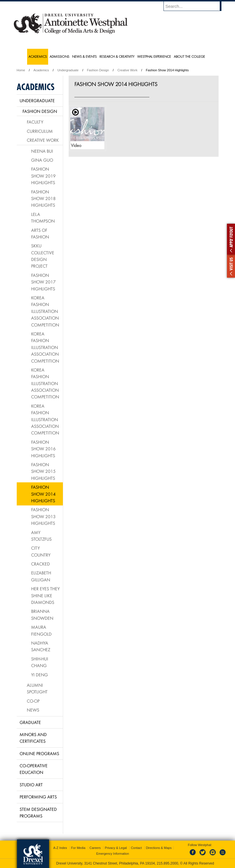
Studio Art (31, 785)
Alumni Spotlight (37, 688)
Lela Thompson (43, 218)
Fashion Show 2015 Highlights (43, 471)
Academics (41, 70)
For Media (78, 848)
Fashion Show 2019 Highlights (43, 176)
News (33, 710)
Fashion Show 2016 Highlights (43, 449)
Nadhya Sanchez (41, 646)
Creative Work (127, 70)
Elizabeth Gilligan (41, 576)
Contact (136, 848)
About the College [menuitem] (189, 56)
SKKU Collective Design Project (43, 256)
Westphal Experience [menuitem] (154, 56)
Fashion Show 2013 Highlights (43, 516)
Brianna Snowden (42, 614)
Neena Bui (42, 151)
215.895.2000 (168, 863)
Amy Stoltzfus (41, 536)
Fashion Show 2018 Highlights (43, 198)
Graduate (30, 722)
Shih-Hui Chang (40, 662)
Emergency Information (113, 854)
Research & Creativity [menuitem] (117, 56)
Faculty (35, 122)
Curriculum (40, 131)
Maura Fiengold (41, 630)
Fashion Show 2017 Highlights (43, 282)
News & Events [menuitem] (84, 56)
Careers (95, 848)
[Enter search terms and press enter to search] (195, 6)
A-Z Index (60, 848)
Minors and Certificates (33, 738)
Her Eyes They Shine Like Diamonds (45, 595)
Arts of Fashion (40, 233)
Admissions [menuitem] (59, 56)
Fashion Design (98, 70)
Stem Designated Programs (38, 812)
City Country (41, 551)
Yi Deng (40, 675)
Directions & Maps (159, 848)
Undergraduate (68, 70)
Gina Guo (42, 160)
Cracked (41, 564)
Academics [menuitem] (38, 56)
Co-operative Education (34, 769)
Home (21, 70)
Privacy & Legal (116, 848)
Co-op (33, 701)
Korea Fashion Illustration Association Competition (45, 311)
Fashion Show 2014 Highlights (43, 494)
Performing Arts (38, 797)
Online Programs (39, 753)
